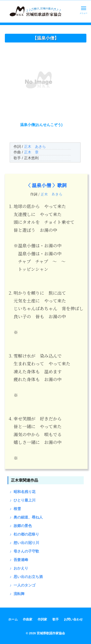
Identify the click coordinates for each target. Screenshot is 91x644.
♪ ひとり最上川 (23, 500)
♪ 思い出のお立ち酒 (26, 577)
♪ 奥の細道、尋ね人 (26, 517)
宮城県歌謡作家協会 (51, 633)
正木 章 (31, 152)
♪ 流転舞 (17, 594)
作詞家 (42, 619)
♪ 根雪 (15, 509)
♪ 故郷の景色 (21, 526)
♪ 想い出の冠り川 (24, 543)
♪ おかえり (19, 568)
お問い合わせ (73, 619)
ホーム (13, 619)
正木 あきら (35, 146)
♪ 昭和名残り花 (23, 492)
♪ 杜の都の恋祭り (24, 534)
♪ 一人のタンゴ (23, 585)
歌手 (56, 619)
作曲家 (28, 619)
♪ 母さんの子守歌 (24, 551)
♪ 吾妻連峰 (19, 560)
